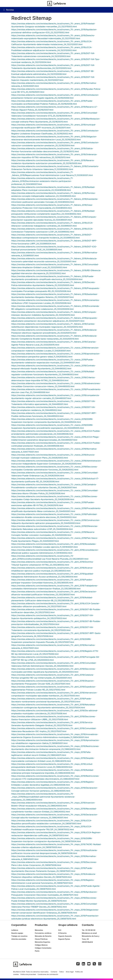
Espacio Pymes (64, 939)
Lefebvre (15, 930)
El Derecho (63, 933)
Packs (37, 951)
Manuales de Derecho (43, 936)
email (95, 933)
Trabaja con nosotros (19, 936)
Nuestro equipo (17, 933)
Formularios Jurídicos (43, 933)
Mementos (39, 930)
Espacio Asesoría (65, 936)
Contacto (54, 972)
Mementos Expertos (43, 942)
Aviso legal (70, 972)
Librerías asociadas (19, 939)
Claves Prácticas (41, 939)
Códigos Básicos (41, 945)
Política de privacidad (28, 974)
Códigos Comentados (43, 948)
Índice (62, 972)
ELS (60, 930)
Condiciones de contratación (48, 974)
